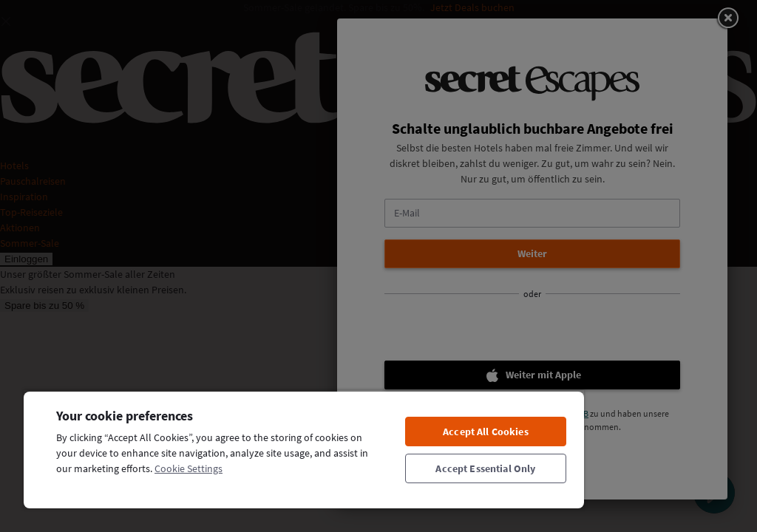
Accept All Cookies (486, 432)
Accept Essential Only (485, 468)
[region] (304, 449)
